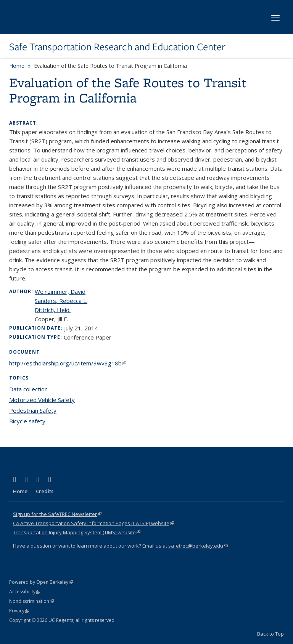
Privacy (19, 611)
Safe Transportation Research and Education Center (117, 47)
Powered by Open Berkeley (41, 582)
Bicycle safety (27, 421)
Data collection (28, 389)
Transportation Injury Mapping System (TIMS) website (77, 532)
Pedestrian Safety (33, 410)
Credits (45, 491)
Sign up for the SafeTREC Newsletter (57, 514)
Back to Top (270, 634)
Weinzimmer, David (60, 292)
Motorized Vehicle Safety (42, 400)
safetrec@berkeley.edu (198, 546)
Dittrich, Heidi (53, 310)
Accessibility (25, 592)
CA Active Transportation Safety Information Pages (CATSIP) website (93, 523)
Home (17, 66)
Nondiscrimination (31, 601)
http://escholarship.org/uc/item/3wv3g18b (68, 363)
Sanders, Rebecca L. (61, 301)
